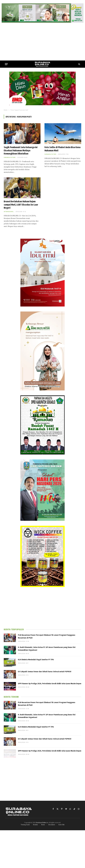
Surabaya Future (10, 157)
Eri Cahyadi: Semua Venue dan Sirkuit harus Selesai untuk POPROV (45, 672)
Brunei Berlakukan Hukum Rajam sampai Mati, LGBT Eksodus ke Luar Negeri (21, 205)
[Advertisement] (42, 42)
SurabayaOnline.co (42, 822)
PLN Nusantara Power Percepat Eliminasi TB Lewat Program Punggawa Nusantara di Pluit (47, 636)
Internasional (9, 212)
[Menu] (6, 64)
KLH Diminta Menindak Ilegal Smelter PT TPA (36, 660)
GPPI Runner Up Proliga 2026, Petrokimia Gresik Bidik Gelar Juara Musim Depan (50, 684)
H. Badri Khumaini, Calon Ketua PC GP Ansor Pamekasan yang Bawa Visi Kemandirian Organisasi (47, 649)
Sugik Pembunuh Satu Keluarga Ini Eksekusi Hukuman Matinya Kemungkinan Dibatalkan (21, 150)
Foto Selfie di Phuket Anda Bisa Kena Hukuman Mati (62, 149)
